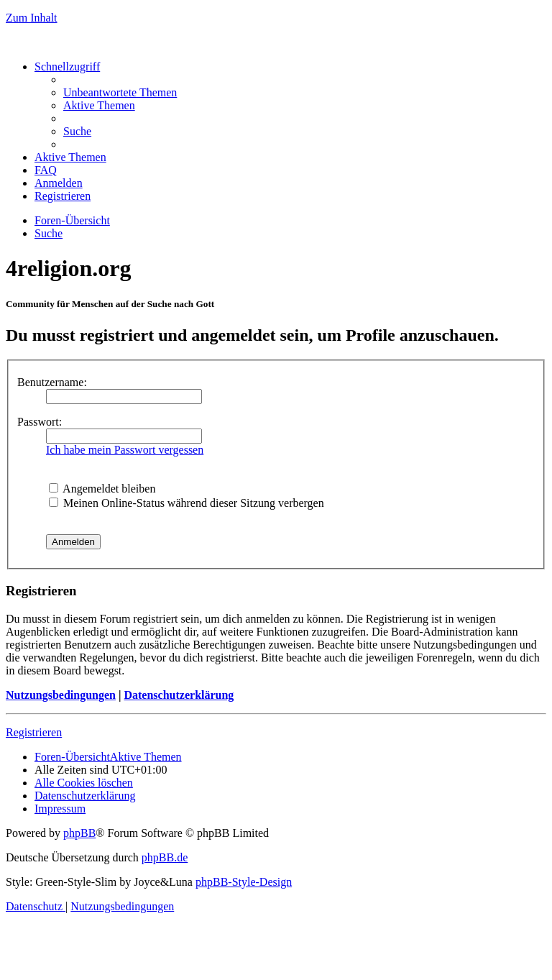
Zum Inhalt (32, 18)
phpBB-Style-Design (244, 882)
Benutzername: (52, 382)
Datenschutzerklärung (179, 695)
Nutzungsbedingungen (61, 695)
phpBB (79, 833)
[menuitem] (120, 92)
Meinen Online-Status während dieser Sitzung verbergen (187, 503)
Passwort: (40, 422)
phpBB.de (165, 857)
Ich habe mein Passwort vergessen (125, 450)
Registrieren (34, 732)
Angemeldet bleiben (102, 489)
